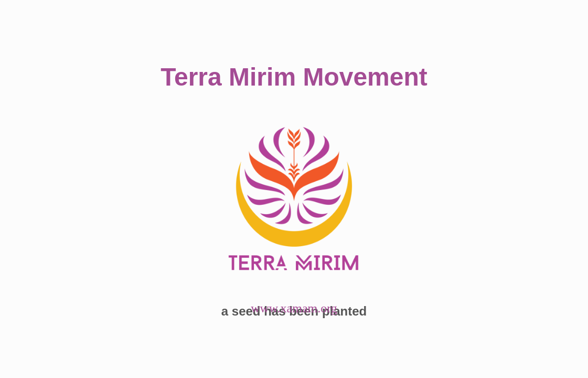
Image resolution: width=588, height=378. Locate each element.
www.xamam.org (294, 308)
